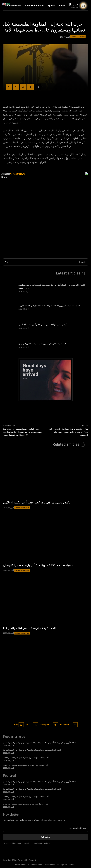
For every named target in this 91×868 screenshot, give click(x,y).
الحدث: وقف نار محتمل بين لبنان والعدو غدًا (29, 628)
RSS (28, 725)
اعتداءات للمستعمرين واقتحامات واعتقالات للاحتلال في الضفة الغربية (49, 306)
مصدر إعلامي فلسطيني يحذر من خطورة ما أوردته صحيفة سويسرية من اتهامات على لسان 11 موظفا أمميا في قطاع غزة (23, 432)
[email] (45, 828)
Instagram (45, 725)
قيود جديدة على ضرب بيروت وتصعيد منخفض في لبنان (42, 344)
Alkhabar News (6, 176)
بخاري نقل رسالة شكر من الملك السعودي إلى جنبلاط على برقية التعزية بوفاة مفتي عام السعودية (69, 432)
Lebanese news (78, 37)
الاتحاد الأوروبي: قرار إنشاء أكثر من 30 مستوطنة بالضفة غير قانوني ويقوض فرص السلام (52, 287)
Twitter (16, 725)
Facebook (65, 725)
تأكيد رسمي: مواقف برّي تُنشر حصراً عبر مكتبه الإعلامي (43, 325)
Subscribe (46, 837)
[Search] (6, 262)
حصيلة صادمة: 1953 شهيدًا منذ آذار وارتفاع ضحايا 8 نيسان (38, 565)
